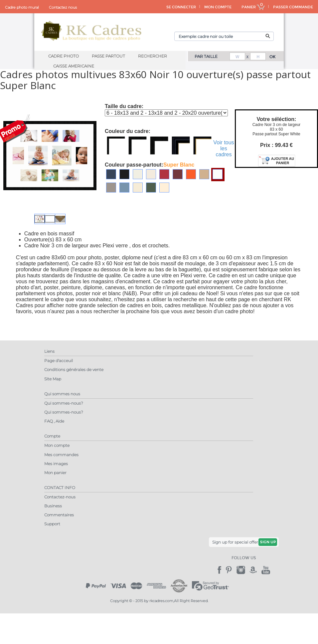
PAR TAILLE (206, 56)
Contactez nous (63, 7)
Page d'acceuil (59, 361)
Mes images (56, 464)
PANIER (253, 7)
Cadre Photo (64, 56)
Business (53, 506)
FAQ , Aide (54, 421)
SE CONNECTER (181, 7)
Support (52, 524)
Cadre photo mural (22, 7)
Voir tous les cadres (224, 148)
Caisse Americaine (74, 66)
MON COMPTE (218, 7)
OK (272, 57)
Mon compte (57, 445)
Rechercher (153, 56)
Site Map (53, 379)
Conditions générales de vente (74, 370)
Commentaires (59, 515)
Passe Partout (108, 56)
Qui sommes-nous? (64, 403)
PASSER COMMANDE (293, 7)
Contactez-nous (60, 497)
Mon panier (55, 473)
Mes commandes (61, 455)
